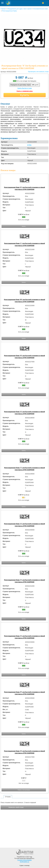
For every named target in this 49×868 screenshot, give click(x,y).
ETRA (29, 145)
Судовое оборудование (25, 860)
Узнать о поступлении (24, 790)
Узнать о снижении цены (25, 91)
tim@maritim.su (25, 862)
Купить (25, 95)
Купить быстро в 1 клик (25, 88)
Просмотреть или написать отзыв (38, 72)
